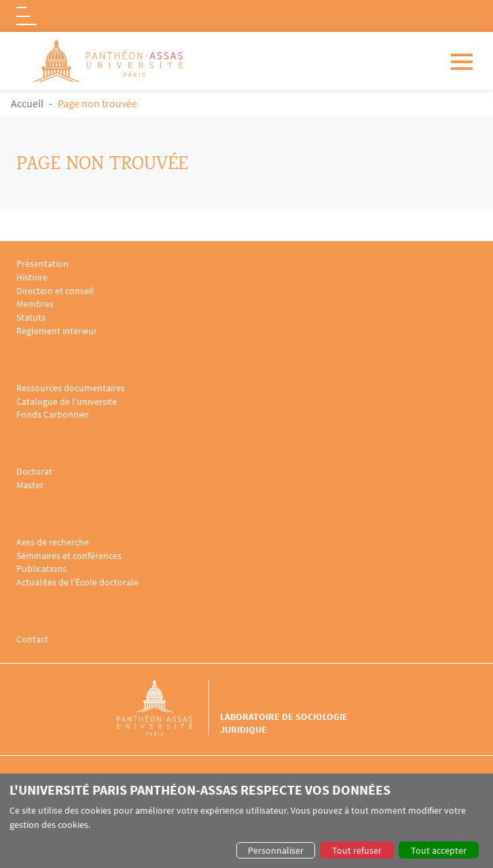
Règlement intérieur (57, 331)
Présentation (42, 264)
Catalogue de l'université (67, 402)
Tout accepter (439, 850)
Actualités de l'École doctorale (77, 582)
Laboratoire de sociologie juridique (284, 723)
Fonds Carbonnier (53, 415)
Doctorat (34, 472)
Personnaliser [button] (276, 850)
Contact (32, 639)
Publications (41, 569)
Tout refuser (357, 850)
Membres (35, 304)
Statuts (31, 318)
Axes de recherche (53, 542)
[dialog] (246, 821)
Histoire (32, 277)
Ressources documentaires (71, 388)
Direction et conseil (55, 291)
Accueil (27, 103)
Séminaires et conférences (69, 556)
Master (30, 485)
